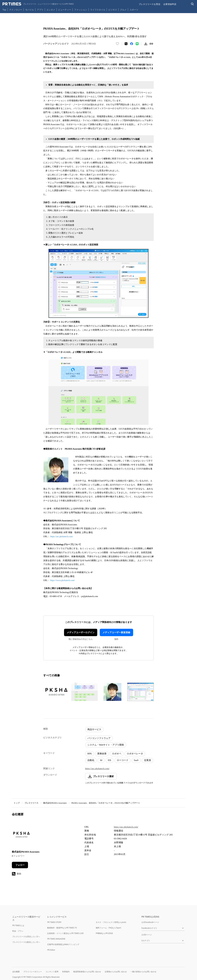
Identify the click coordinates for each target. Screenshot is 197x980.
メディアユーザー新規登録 (116, 632)
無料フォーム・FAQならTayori (108, 928)
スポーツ (134, 10)
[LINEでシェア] (137, 44)
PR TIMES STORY (54, 922)
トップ (17, 803)
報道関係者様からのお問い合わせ (87, 972)
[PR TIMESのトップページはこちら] (38, 4)
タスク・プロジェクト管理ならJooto (111, 922)
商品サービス (94, 729)
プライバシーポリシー (33, 972)
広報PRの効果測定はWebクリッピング (63, 944)
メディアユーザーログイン (81, 632)
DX (110, 760)
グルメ (123, 10)
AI (101, 760)
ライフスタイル (98, 10)
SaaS (136, 760)
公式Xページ (147, 935)
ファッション (81, 10)
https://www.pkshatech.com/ (63, 580)
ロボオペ (117, 754)
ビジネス (113, 10)
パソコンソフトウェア (99, 738)
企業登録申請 (170, 4)
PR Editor (51, 950)
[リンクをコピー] (151, 44)
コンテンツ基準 (52, 972)
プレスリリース (31, 803)
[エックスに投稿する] (126, 44)
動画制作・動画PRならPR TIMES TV (62, 928)
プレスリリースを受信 (149, 4)
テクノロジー (16, 10)
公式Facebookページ (150, 922)
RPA (90, 754)
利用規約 (66, 972)
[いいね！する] (117, 44)
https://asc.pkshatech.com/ (62, 536)
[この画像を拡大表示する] (56, 692)
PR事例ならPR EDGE (104, 933)
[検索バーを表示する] (192, 4)
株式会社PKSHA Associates (55, 803)
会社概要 (16, 972)
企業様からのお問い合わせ (116, 972)
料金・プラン (18, 931)
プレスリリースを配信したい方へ (26, 942)
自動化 (91, 760)
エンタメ (51, 10)
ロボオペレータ (135, 754)
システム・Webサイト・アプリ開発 (106, 745)
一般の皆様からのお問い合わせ (143, 972)
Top (4, 10)
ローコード (123, 760)
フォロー (20, 865)
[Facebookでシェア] (132, 44)
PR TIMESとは (18, 925)
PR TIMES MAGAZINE (56, 939)
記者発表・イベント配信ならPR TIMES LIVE (65, 933)
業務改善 (102, 754)
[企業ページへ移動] (21, 836)
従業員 (148, 760)
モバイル (30, 10)
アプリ (40, 10)
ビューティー (65, 10)
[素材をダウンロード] (146, 44)
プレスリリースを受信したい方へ (26, 937)
